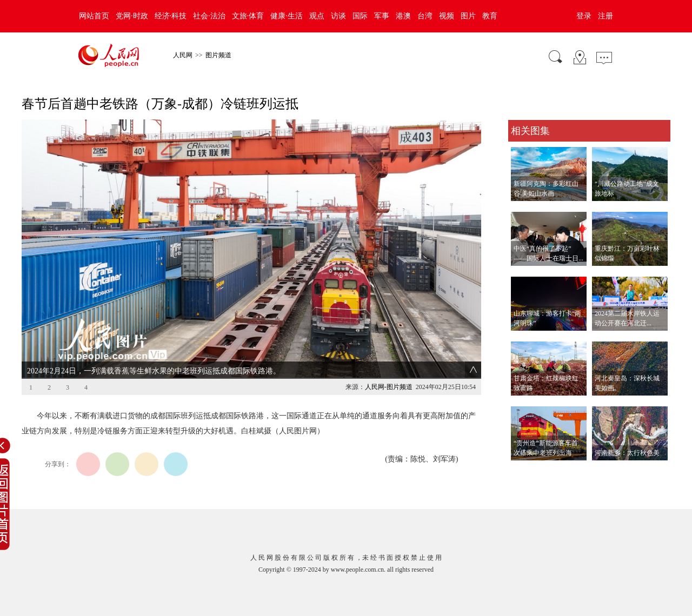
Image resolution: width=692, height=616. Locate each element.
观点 (317, 16)
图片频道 (218, 55)
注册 (605, 16)
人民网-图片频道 (389, 387)
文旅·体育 (248, 16)
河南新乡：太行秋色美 (627, 453)
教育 (490, 16)
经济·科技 (171, 16)
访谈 (338, 16)
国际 (360, 16)
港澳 (403, 16)
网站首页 (94, 16)
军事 (382, 16)
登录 (584, 16)
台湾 (425, 16)
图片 (468, 16)
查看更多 (523, 471)
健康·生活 (287, 16)
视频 (447, 16)
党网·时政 (132, 16)
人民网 (183, 55)
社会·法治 (209, 16)
